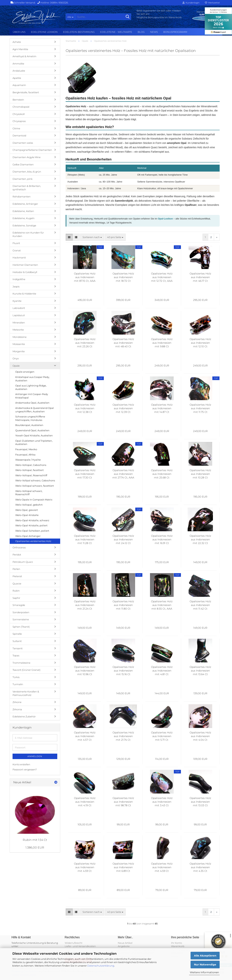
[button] (69, 237)
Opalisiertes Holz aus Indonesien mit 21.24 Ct (85, 605)
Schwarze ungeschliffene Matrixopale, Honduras (30, 418)
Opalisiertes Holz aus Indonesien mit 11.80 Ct (123, 605)
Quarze (17, 584)
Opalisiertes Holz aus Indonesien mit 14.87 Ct (162, 408)
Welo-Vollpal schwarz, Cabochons (35, 480)
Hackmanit (19, 258)
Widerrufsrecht (74, 943)
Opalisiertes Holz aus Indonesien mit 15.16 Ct (123, 671)
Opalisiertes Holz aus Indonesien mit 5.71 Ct (162, 736)
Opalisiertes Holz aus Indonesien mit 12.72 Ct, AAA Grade (162, 277)
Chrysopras (19, 121)
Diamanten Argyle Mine (27, 157)
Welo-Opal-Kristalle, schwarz (32, 520)
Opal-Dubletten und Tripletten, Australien (34, 442)
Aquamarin (19, 85)
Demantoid (19, 135)
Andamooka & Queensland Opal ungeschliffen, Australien (35, 410)
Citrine (16, 128)
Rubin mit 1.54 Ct (35, 840)
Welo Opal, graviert (27, 510)
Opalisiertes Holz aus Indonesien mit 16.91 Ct (162, 539)
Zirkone (17, 702)
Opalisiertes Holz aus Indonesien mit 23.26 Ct (85, 343)
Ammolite (18, 64)
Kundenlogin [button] (191, 3)
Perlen (16, 569)
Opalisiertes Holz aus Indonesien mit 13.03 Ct (200, 802)
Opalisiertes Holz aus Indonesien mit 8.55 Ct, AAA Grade (162, 605)
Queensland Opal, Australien (32, 430)
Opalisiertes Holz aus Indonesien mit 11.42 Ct (200, 605)
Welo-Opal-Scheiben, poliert (32, 531)
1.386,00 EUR (35, 848)
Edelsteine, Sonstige (24, 225)
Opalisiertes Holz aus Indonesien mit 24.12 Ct (123, 539)
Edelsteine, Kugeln (24, 218)
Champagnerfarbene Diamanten (32, 150)
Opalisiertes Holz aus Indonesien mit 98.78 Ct (123, 802)
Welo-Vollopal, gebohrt (29, 505)
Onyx (16, 358)
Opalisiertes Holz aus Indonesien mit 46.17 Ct (200, 277)
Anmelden (35, 756)
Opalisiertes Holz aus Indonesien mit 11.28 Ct (85, 539)
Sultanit (17, 641)
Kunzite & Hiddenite (24, 294)
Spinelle (17, 634)
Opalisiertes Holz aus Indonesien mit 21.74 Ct (123, 736)
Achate (17, 42)
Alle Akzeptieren (205, 956)
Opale (16, 366)
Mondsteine (20, 337)
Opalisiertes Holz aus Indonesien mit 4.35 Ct (200, 867)
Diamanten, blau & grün (27, 172)
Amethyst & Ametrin (24, 56)
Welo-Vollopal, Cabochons (31, 465)
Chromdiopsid (21, 107)
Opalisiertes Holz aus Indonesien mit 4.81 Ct (162, 671)
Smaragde (19, 605)
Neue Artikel (125, 943)
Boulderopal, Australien (29, 425)
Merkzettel (212, 3)
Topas (16, 655)
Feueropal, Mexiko (26, 449)
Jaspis (16, 286)
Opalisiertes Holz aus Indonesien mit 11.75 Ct (200, 408)
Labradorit (19, 308)
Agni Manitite (20, 49)
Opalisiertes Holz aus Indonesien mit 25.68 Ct (162, 474)
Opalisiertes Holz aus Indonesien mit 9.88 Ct (162, 343)
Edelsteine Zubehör (24, 716)
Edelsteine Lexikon (44, 32)
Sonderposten (21, 612)
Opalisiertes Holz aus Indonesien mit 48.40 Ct (123, 343)
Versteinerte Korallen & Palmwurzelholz (26, 693)
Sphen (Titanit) (21, 627)
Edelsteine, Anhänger (25, 204)
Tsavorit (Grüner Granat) (26, 670)
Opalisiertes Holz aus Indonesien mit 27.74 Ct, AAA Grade (123, 474)
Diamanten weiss (23, 143)
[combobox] (92, 237)
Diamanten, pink (23, 179)
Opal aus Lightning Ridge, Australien (31, 387)
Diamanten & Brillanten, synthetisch (27, 188)
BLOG (141, 32)
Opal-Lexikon (165, 219)
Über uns (19, 32)
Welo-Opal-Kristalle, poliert (31, 525)
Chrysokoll (19, 114)
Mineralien (19, 323)
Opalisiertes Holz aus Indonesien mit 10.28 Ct (200, 474)
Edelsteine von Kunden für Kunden (28, 234)
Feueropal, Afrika (25, 455)
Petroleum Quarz (23, 562)
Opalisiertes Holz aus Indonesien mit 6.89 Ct (123, 867)
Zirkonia (17, 709)
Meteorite (18, 330)
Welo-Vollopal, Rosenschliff (31, 475)
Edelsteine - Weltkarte (116, 32)
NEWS (154, 32)
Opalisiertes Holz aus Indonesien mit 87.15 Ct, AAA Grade (85, 277)
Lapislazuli (19, 315)
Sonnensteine (21, 619)
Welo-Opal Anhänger (28, 536)
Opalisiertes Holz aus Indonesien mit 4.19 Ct (85, 802)
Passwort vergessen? (25, 769)
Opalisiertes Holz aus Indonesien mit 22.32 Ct (200, 539)
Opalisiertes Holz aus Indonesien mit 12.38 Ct (85, 408)
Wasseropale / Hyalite (28, 460)
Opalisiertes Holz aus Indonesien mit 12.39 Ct (123, 408)
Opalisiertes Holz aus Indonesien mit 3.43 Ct (162, 802)
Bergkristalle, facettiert (26, 92)
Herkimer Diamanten (25, 265)
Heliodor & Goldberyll (25, 272)
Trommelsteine (21, 663)
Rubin (16, 591)
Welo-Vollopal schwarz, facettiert (35, 486)
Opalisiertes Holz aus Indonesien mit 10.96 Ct (85, 671)
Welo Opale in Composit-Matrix (34, 500)
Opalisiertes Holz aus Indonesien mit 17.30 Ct (85, 474)
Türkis (16, 677)
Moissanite (19, 344)
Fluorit (16, 243)
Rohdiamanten (22, 197)
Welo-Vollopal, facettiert (29, 470)
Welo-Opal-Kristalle (27, 515)
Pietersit (17, 576)
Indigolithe (19, 279)
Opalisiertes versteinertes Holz (33, 541)
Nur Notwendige (205, 965)
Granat (17, 250)
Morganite (19, 351)
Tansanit (18, 648)
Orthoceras (19, 547)
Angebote (124, 946)
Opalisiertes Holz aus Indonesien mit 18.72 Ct (123, 277)
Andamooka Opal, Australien (32, 403)
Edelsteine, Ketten (23, 211)
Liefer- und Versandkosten (80, 946)
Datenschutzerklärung (101, 966)
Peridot (17, 555)
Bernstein (18, 100)
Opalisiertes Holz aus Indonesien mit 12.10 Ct (200, 343)
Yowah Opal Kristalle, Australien (34, 435)
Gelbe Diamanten (23, 164)
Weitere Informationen (204, 972)
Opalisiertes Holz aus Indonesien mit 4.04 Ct (200, 736)
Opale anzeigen (25, 372)
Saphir (16, 598)
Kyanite (17, 301)
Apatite (17, 78)
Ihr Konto (177, 943)
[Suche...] (70, 17)
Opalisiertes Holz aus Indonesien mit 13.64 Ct (200, 671)
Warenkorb (178, 946)
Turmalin (18, 684)
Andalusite (19, 71)
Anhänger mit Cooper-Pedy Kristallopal (32, 396)
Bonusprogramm (175, 32)
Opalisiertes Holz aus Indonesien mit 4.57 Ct (85, 736)
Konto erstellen (21, 764)
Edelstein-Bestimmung (79, 32)
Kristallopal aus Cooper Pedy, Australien (32, 379)
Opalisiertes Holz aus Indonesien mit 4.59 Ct (85, 867)
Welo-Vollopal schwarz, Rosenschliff (29, 493)
